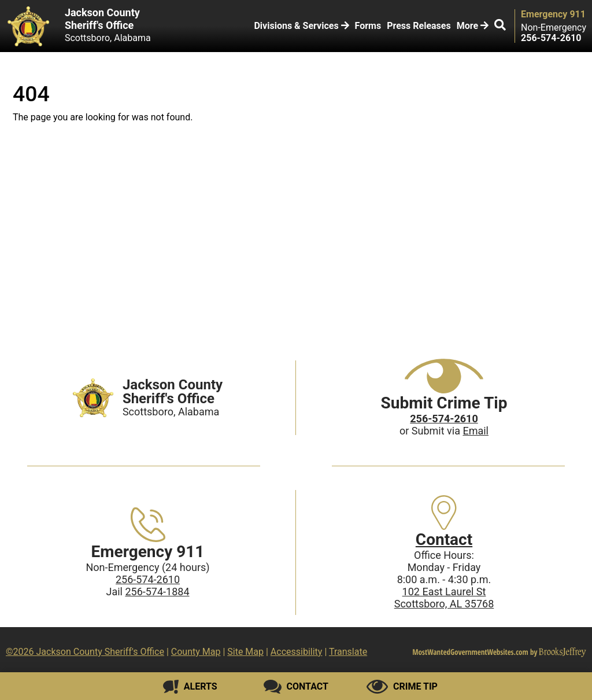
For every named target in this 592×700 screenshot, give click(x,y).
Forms (368, 26)
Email (476, 431)
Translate (348, 652)
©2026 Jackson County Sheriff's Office (85, 652)
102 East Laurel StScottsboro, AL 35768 (444, 598)
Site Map (245, 652)
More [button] (473, 26)
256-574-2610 (148, 579)
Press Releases (419, 26)
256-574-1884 (157, 592)
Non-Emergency (554, 28)
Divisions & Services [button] (301, 26)
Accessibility (297, 652)
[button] (500, 26)
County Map (196, 652)
